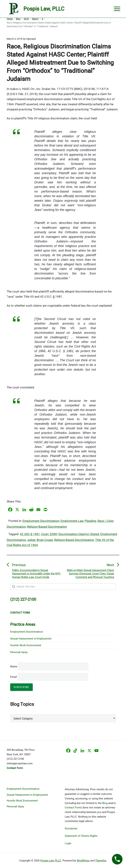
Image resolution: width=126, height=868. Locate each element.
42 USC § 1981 (30, 534)
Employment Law (72, 521)
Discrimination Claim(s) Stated (79, 534)
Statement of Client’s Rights (81, 836)
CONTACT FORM (20, 613)
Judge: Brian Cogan (40, 540)
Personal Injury (19, 652)
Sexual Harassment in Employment (31, 639)
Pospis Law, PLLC (51, 861)
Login (68, 843)
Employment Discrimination (41, 521)
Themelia (101, 861)
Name (14, 666)
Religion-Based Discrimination (47, 527)
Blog (105, 803)
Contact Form (73, 808)
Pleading (90, 521)
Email (49, 677)
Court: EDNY (49, 534)
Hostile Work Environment (26, 645)
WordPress (83, 861)
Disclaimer (71, 829)
